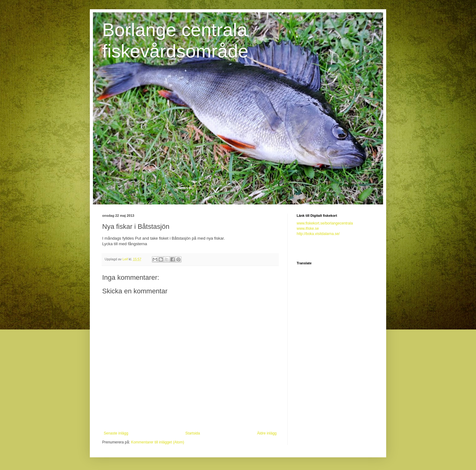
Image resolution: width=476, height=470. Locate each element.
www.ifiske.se (308, 229)
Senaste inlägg (116, 433)
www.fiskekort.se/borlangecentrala (325, 223)
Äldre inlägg (267, 433)
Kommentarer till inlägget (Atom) (157, 442)
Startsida (192, 433)
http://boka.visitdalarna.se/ (318, 234)
